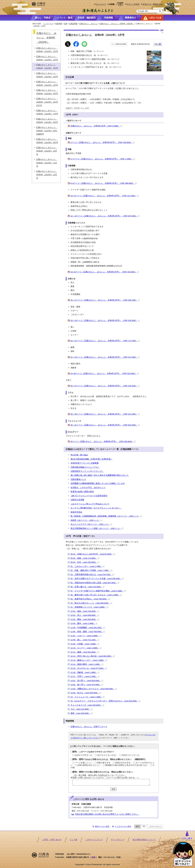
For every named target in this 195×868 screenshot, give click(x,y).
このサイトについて (94, 840)
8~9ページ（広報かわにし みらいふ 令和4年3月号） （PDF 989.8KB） (104, 183)
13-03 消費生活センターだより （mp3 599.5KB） (94, 689)
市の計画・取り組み (79, 455)
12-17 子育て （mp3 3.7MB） (85, 676)
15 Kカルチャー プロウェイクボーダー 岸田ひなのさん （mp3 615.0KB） (106, 701)
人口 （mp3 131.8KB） (82, 709)
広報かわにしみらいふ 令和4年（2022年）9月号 (47, 141)
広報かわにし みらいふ (88, 24)
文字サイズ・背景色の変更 (153, 4)
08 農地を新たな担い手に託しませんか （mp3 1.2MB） (96, 595)
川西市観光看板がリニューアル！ (85, 467)
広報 (65, 24)
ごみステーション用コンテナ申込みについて (90, 504)
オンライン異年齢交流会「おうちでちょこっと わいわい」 (96, 508)
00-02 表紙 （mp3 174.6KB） (85, 558)
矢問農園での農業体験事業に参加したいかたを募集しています (98, 483)
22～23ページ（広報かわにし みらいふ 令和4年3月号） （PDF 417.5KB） (105, 357)
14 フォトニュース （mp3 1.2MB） (88, 697)
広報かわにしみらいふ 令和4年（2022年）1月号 (47, 50)
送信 (114, 789)
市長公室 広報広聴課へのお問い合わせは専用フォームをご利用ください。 (107, 814)
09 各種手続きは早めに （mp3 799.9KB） (90, 599)
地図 (93, 857)
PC (144, 826)
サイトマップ (101, 4)
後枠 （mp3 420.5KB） (82, 713)
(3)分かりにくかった (131, 755)
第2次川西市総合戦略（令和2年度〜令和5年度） (92, 459)
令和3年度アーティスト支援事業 (85, 463)
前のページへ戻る (102, 826)
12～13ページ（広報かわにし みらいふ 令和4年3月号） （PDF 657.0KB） (105, 216)
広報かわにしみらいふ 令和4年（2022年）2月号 (47, 58)
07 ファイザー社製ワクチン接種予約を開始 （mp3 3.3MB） (98, 591)
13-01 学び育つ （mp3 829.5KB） (87, 681)
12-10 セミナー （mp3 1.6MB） (86, 648)
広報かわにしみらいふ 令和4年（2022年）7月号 (47, 112)
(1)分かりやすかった (84, 755)
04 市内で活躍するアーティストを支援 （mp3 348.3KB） (97, 579)
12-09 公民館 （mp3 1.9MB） (85, 644)
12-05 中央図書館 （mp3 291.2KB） (88, 628)
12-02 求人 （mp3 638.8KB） (85, 615)
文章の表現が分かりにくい (89, 765)
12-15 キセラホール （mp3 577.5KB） (89, 668)
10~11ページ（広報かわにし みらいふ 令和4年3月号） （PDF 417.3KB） (105, 196)
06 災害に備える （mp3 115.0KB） (87, 587)
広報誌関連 (73, 24)
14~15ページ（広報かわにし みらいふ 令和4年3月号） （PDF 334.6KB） (105, 272)
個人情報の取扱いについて (144, 840)
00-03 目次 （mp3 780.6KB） (85, 562)
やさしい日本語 (133, 4)
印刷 (156, 44)
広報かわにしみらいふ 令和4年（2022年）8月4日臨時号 (47, 131)
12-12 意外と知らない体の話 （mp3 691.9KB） (93, 656)
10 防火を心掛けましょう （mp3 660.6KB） (91, 603)
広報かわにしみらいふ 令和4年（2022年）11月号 (47, 163)
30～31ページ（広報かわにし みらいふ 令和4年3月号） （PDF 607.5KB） (105, 425)
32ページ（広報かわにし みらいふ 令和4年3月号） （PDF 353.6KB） (103, 441)
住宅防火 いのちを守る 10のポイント (88, 488)
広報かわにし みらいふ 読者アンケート (89, 727)
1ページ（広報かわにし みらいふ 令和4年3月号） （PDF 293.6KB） (103, 142)
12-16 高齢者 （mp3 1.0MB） (85, 672)
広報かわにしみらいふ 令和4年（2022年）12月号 (47, 175)
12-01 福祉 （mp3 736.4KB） (85, 611)
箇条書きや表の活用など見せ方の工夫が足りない (127, 765)
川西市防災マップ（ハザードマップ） (87, 471)
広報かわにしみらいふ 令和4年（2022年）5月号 (47, 83)
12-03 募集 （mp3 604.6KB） (85, 619)
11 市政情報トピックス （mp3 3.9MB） (89, 607)
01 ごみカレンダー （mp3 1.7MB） (88, 566)
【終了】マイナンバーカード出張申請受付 (89, 496)
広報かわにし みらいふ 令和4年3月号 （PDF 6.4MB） (96, 126)
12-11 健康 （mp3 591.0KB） (85, 652)
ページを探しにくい (84, 763)
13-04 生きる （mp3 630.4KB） (86, 693)
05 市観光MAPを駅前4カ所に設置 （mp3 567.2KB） (95, 583)
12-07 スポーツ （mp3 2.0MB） (86, 636)
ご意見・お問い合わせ (52, 840)
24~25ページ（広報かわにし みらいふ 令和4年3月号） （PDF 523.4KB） (105, 373)
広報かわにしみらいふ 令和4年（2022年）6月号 (47, 92)
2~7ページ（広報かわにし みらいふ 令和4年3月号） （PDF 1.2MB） (103, 159)
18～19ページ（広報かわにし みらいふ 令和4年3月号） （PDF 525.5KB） (105, 320)
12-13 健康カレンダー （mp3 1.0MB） (89, 660)
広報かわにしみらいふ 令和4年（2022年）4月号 (47, 75)
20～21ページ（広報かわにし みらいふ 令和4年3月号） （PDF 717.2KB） (105, 341)
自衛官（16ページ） (86, 520)
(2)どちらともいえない (107, 755)
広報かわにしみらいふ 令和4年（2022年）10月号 (47, 151)
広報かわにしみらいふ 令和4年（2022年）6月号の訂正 (47, 102)
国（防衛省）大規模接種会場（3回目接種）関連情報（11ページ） (106, 516)
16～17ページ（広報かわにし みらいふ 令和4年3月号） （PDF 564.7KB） (105, 300)
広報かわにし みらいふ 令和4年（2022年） (117, 24)
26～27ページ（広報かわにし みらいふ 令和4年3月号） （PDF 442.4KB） (105, 386)
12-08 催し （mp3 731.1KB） (85, 640)
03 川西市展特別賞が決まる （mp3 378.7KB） (92, 575)
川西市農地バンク (78, 479)
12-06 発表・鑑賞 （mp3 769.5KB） (88, 632)
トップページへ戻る (123, 826)
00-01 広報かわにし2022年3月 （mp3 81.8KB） (93, 554)
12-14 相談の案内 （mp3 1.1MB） (87, 664)
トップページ (48, 24)
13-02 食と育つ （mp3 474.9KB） (87, 685)
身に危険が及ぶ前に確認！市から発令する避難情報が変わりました (100, 475)
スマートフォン (155, 826)
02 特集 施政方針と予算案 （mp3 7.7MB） (91, 570)
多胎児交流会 (76, 512)
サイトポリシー (118, 840)
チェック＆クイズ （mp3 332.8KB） (87, 705)
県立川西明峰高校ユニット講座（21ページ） (97, 528)
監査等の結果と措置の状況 (82, 492)
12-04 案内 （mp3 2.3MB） (84, 623)
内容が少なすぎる (123, 763)
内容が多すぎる (104, 763)
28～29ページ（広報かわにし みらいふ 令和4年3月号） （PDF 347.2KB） (105, 414)
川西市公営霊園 (77, 500)
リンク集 (73, 840)
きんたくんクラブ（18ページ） (91, 524)
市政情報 (58, 24)
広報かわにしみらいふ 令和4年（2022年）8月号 (47, 121)
